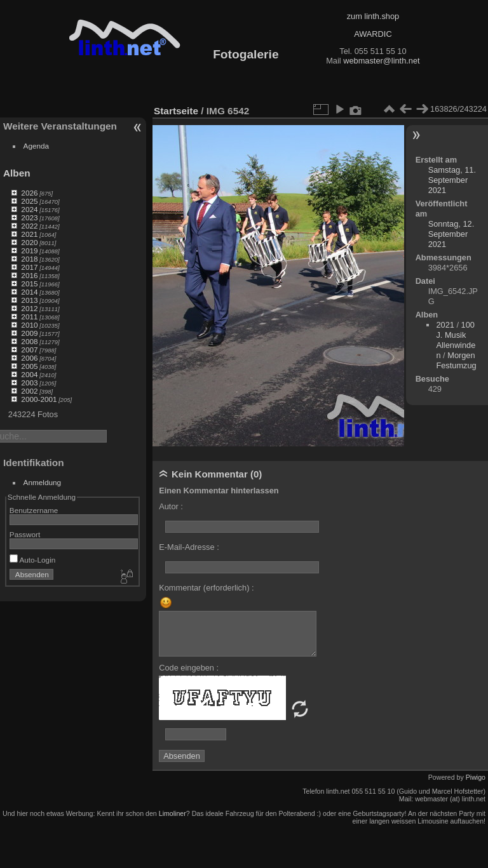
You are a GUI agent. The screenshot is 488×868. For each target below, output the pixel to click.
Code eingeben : (189, 668)
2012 (29, 308)
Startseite (176, 111)
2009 (29, 333)
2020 (29, 242)
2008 (29, 341)
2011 (29, 317)
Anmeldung (43, 482)
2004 (29, 374)
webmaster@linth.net (381, 61)
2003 (29, 383)
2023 (29, 217)
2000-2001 (39, 399)
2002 (29, 391)
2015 (29, 284)
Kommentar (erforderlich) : (206, 588)
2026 (29, 193)
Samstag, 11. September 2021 (452, 180)
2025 (29, 201)
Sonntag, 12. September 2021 (451, 234)
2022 (29, 226)
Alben (17, 173)
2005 (29, 366)
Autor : (171, 506)
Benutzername (34, 510)
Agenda (37, 146)
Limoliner (173, 813)
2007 (29, 350)
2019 (29, 250)
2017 (29, 267)
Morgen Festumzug (456, 360)
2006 (29, 358)
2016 (29, 275)
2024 (29, 209)
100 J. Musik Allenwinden (456, 340)
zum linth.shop (373, 16)
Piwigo (476, 777)
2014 (29, 292)
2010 (29, 325)
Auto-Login (33, 560)
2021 (29, 234)
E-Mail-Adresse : (189, 547)
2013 (29, 300)
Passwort (25, 534)
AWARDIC (373, 34)
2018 (29, 259)
